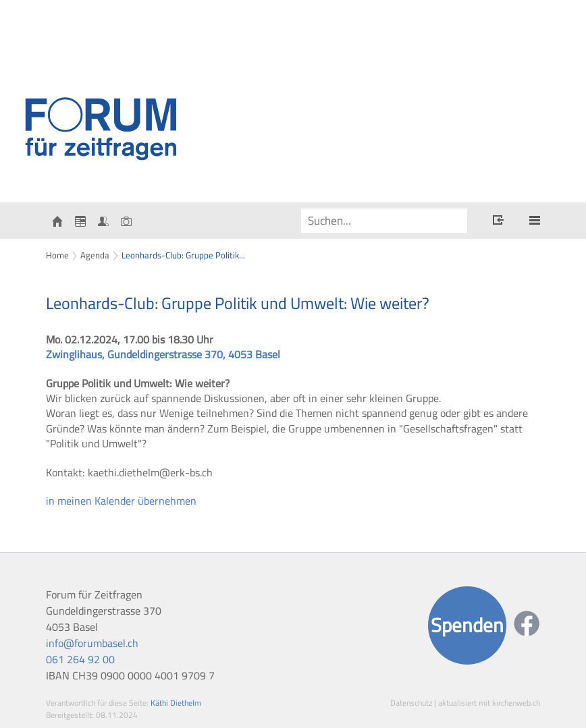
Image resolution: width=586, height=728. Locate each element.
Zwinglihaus (163, 354)
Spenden (467, 625)
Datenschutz (411, 703)
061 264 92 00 (80, 659)
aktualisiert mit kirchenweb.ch (489, 703)
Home (57, 255)
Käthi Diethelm (176, 703)
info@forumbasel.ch (92, 643)
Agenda (95, 255)
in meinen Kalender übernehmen (121, 501)
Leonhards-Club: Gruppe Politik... (183, 255)
